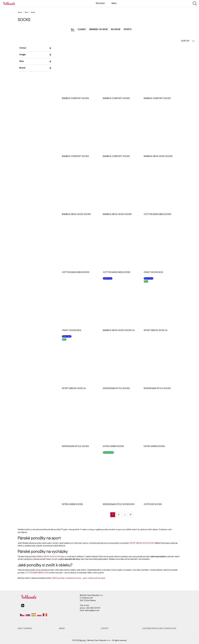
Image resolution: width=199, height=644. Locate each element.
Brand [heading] (35, 68)
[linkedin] (23, 607)
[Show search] (195, 3)
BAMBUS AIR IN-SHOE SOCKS (49, 557)
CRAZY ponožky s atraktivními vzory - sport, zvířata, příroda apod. (78, 578)
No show (116, 29)
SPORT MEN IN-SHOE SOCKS (142, 543)
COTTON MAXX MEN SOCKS (37, 573)
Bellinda (83, 640)
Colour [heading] (35, 48)
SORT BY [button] (188, 41)
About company (25, 629)
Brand (62, 629)
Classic (82, 29)
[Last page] (131, 515)
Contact (105, 629)
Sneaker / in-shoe (98, 29)
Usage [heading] (35, 55)
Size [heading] (35, 61)
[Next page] (125, 515)
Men (114, 3)
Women (100, 3)
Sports (128, 29)
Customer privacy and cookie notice (159, 629)
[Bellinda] (9, 3)
